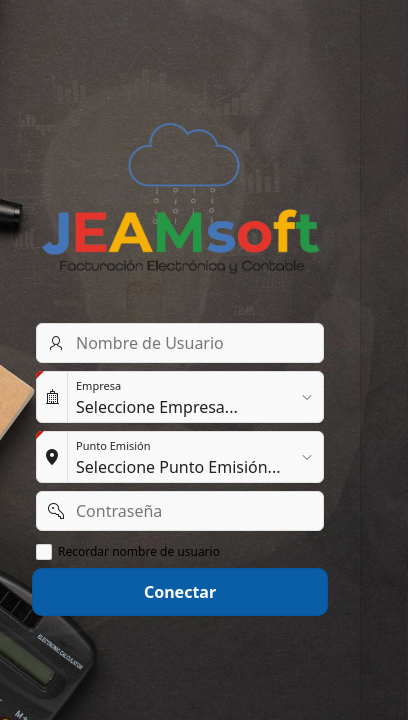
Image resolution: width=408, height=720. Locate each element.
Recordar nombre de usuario (139, 552)
